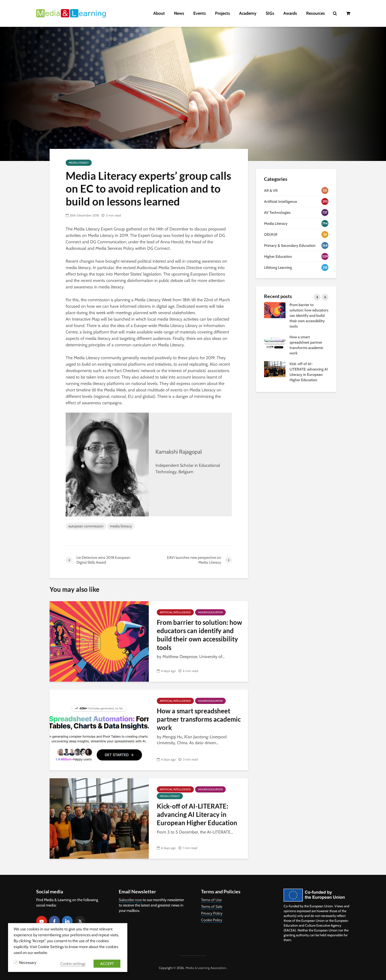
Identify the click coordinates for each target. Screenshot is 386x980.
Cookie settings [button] (73, 964)
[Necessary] (16, 962)
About (159, 13)
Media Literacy (79, 163)
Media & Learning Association (206, 968)
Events (200, 13)
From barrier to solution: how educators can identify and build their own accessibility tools (199, 635)
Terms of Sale (212, 906)
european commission (86, 526)
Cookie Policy (212, 920)
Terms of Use (211, 900)
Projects (222, 13)
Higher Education (210, 612)
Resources (316, 13)
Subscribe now (130, 900)
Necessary (28, 963)
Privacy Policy (212, 913)
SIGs (270, 13)
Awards (290, 13)
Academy (248, 13)
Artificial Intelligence (175, 612)
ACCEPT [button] (107, 964)
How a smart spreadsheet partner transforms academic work (199, 719)
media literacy (121, 526)
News (179, 13)
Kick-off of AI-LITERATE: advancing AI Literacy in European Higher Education (197, 814)
